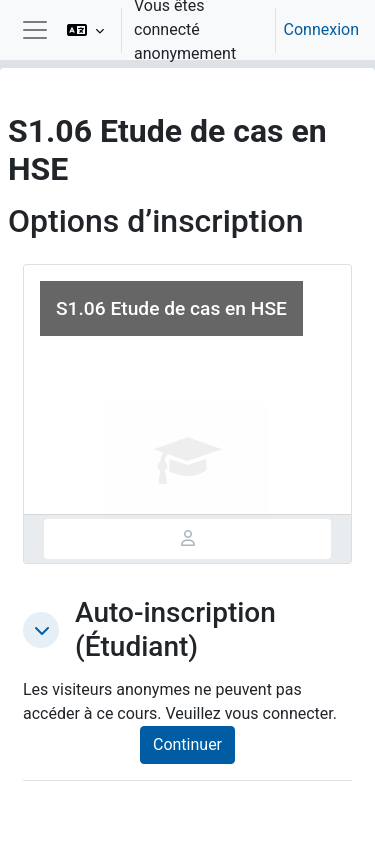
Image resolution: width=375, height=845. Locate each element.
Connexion (321, 29)
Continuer (187, 744)
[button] (85, 30)
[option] (206, 30)
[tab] (187, 539)
